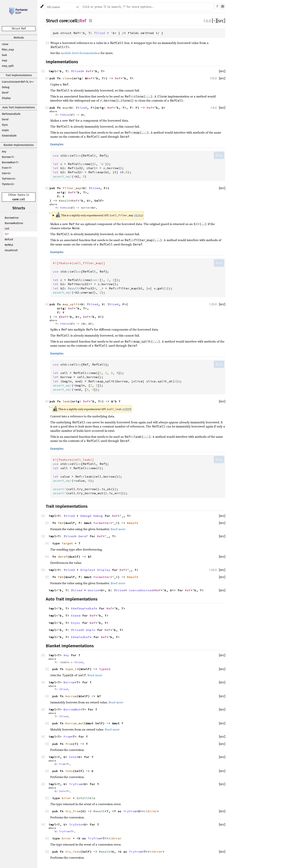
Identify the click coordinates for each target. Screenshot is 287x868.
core (15, 199)
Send (77, 615)
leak (4, 55)
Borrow (69, 682)
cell (23, 199)
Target (67, 543)
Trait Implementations (19, 75)
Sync (77, 623)
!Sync (5, 125)
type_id (72, 669)
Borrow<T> (8, 157)
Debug (6, 87)
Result (64, 201)
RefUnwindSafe (85, 608)
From (67, 736)
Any (4, 152)
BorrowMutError (14, 223)
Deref (5, 93)
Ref (7, 234)
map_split (8, 66)
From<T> (7, 168)
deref (63, 557)
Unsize (93, 590)
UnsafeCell (11, 250)
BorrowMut (72, 709)
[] (214, 21)
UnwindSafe (82, 637)
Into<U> (6, 173)
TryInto (76, 824)
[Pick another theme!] (42, 6)
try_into (73, 852)
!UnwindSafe (9, 136)
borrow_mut (75, 723)
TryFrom (76, 784)
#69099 (126, 409)
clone (5, 44)
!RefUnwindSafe (11, 114)
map (4, 61)
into (69, 771)
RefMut (9, 245)
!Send (5, 119)
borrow (71, 696)
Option (85, 208)
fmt (61, 523)
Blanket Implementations (19, 145)
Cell (7, 229)
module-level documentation (80, 53)
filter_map (8, 50)
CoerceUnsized (141, 590)
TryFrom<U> (9, 179)
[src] (221, 21)
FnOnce (64, 115)
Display (6, 98)
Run (219, 155)
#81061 (138, 215)
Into (73, 757)
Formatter (102, 523)
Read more (118, 529)
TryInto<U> (8, 184)
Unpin (5, 130)
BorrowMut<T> (10, 162)
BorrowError (12, 218)
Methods (19, 38)
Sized (101, 33)
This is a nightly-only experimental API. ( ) (99, 215)
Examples (57, 144)
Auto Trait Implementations (19, 107)
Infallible (86, 798)
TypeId (105, 669)
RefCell (9, 240)
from (69, 744)
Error (66, 798)
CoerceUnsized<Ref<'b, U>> (18, 82)
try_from (73, 811)
